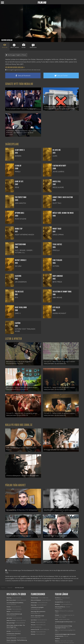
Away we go (34, 597)
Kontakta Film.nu (59, 594)
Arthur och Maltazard (36, 592)
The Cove (33, 617)
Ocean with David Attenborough (14, 606)
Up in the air (34, 612)
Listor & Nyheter (14, 337)
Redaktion (58, 596)
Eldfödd (62, 62)
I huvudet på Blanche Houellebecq (15, 594)
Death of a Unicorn (11, 612)
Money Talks (16, 64)
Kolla (56, 622)
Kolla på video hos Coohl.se (19, 421)
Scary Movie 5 (27, 62)
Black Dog (9, 590)
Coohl (56, 611)
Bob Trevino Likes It (11, 592)
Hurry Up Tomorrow (11, 630)
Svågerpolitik (58, 639)
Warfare (9, 603)
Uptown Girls (73, 62)
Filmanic (57, 607)
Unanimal (9, 601)
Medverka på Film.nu (60, 599)
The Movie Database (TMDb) (51, 568)
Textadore (57, 630)
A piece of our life (35, 621)
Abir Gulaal (9, 610)
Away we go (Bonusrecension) (38, 603)
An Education (34, 594)
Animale (9, 623)
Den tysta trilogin (11, 615)
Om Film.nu (58, 590)
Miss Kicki (33, 624)
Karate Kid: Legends (11, 639)
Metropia (33, 626)
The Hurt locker (35, 590)
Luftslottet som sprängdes (37, 599)
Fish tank (33, 614)
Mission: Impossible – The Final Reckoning (17, 632)
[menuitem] (3, 580)
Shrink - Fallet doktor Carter (37, 608)
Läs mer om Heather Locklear (15, 67)
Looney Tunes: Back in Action (45, 62)
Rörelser (9, 599)
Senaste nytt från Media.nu (19, 84)
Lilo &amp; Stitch (11, 636)
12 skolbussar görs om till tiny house (64, 614)
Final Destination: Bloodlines (14, 626)
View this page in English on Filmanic (16, 55)
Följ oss (57, 603)
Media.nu (57, 633)
